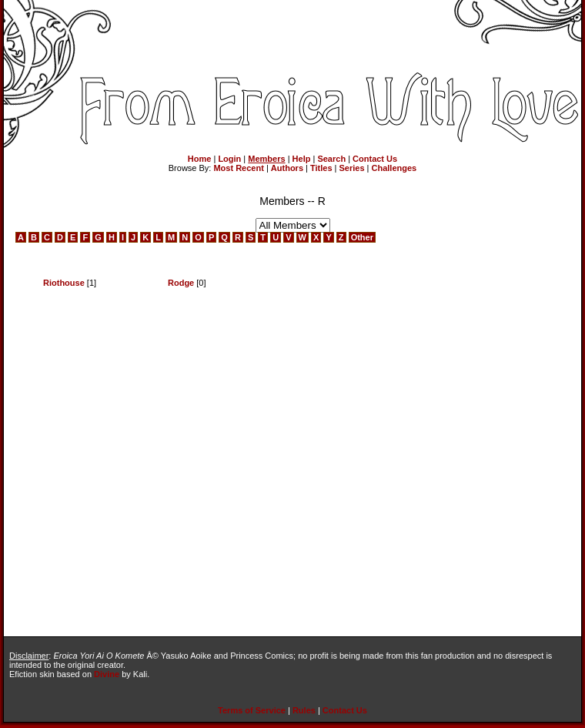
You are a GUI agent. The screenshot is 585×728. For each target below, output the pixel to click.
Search (331, 159)
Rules (304, 710)
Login (229, 159)
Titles (321, 168)
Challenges (394, 168)
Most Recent (238, 168)
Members (266, 159)
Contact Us (375, 159)
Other (362, 237)
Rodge (181, 283)
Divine (107, 674)
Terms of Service (252, 710)
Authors (287, 168)
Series (352, 168)
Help (302, 159)
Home (200, 159)
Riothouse (64, 283)
